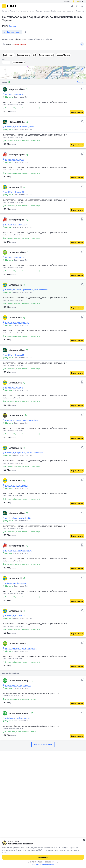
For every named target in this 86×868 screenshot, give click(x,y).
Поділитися (25, 32)
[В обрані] (82, 89)
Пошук (72, 6)
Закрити (84, 840)
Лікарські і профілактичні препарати (22, 11)
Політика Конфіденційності (43, 864)
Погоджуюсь (43, 857)
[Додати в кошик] (77, 112)
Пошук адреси (4, 44)
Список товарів (77, 6)
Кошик (82, 6)
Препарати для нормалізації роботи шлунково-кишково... (55, 11)
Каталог (5, 11)
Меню (4, 6)
